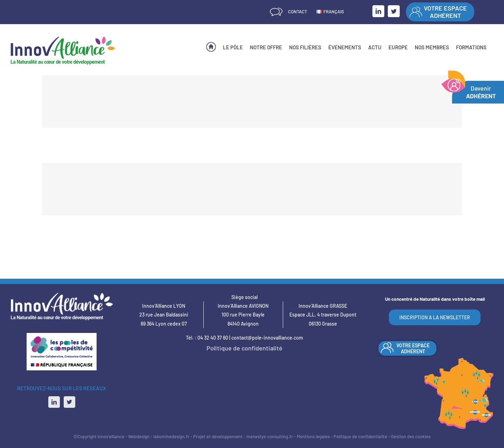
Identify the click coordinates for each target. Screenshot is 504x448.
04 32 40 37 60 (213, 338)
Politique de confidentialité (244, 348)
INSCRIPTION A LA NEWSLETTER (435, 317)
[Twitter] (69, 402)
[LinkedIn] (54, 402)
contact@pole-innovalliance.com (267, 338)
